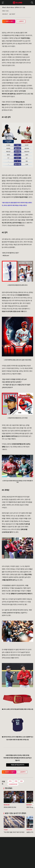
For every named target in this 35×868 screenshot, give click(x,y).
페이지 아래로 (33, 803)
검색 (32, 3)
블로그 (15, 858)
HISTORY (4, 848)
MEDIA (15, 852)
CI (2, 854)
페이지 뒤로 (33, 806)
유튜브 (18, 858)
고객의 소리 (23, 845)
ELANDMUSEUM (13, 784)
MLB (21, 781)
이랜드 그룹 (7, 841)
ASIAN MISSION (6, 852)
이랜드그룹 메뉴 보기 (3, 3)
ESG (15, 850)
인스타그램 (12, 858)
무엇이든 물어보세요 (25, 850)
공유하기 (22, 772)
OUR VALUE (5, 845)
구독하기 (12, 860)
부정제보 (22, 848)
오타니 (10, 781)
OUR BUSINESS (6, 850)
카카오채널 (22, 858)
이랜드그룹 (17, 3)
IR (14, 848)
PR (14, 845)
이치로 (16, 781)
